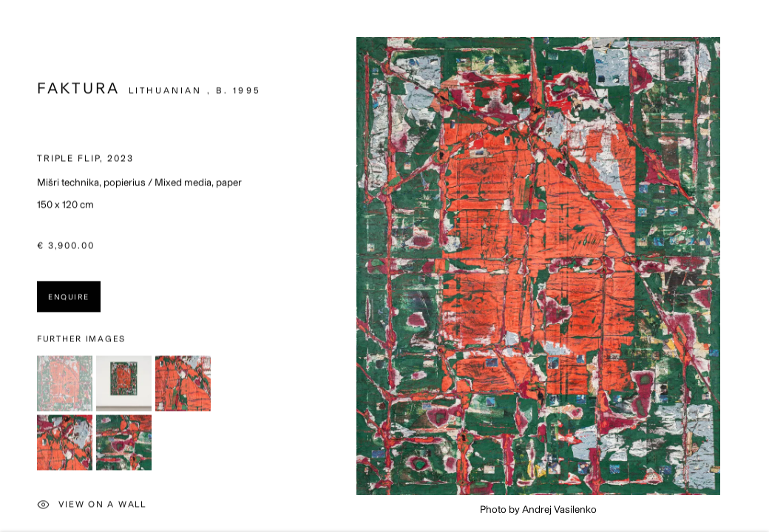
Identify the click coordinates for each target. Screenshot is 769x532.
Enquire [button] (69, 300)
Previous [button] (15, 266)
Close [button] (736, 33)
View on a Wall (92, 508)
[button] (65, 385)
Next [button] (754, 266)
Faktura (78, 91)
